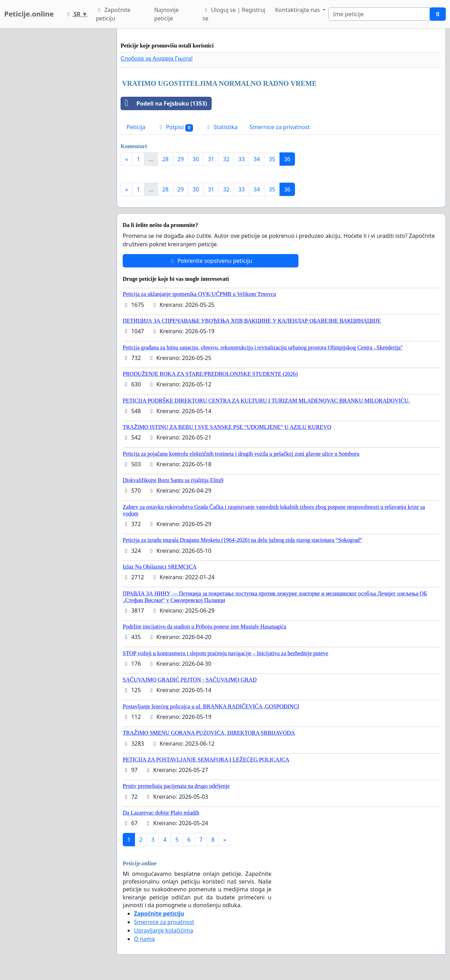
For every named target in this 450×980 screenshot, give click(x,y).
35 (272, 159)
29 (181, 159)
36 (287, 159)
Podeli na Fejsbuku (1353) (164, 103)
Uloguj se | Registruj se (234, 14)
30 (196, 159)
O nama (144, 939)
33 (242, 159)
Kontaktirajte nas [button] (298, 10)
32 (226, 159)
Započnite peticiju (113, 14)
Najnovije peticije (166, 14)
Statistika (221, 127)
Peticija (136, 127)
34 (257, 159)
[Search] (379, 14)
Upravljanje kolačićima (163, 930)
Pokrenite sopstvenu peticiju (211, 261)
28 (165, 159)
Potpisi (175, 127)
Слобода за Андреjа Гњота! (157, 59)
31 (211, 159)
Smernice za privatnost (280, 127)
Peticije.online (29, 14)
